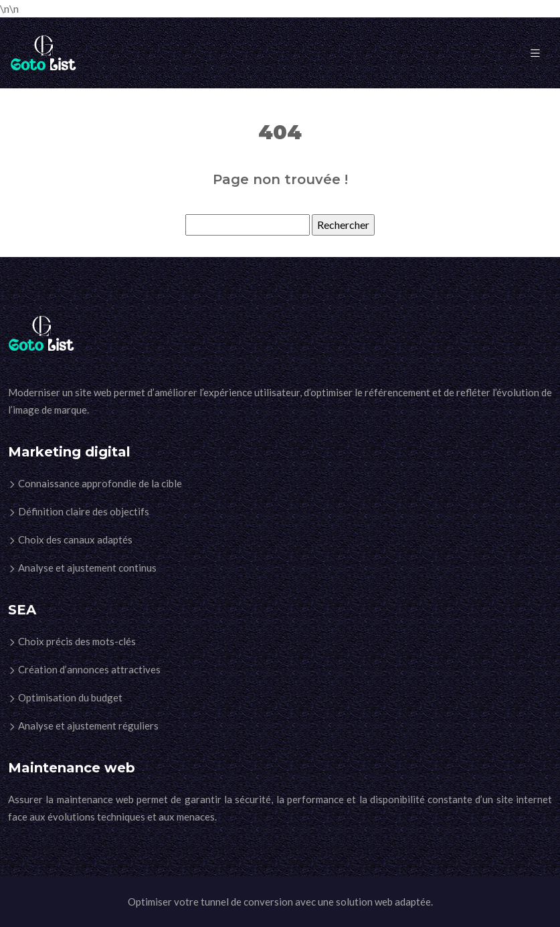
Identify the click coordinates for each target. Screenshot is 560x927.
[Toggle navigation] (535, 53)
